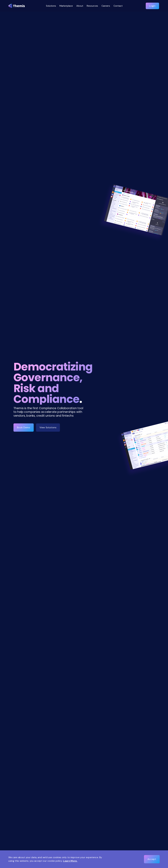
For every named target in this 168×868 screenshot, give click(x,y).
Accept (152, 859)
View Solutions (48, 427)
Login (152, 6)
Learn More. (70, 861)
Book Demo (24, 427)
